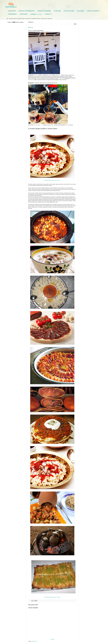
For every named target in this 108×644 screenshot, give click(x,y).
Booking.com (31, 27)
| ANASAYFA (12, 11)
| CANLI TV (48, 14)
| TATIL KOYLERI (69, 11)
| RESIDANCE (12, 14)
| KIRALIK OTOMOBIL (44, 11)
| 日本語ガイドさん (36, 14)
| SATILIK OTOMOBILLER (26, 11)
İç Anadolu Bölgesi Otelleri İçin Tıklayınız (52, 180)
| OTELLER (57, 11)
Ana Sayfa (52, 639)
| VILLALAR (80, 11)
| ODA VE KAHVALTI (93, 11)
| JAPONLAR (23, 14)
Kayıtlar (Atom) (34, 641)
